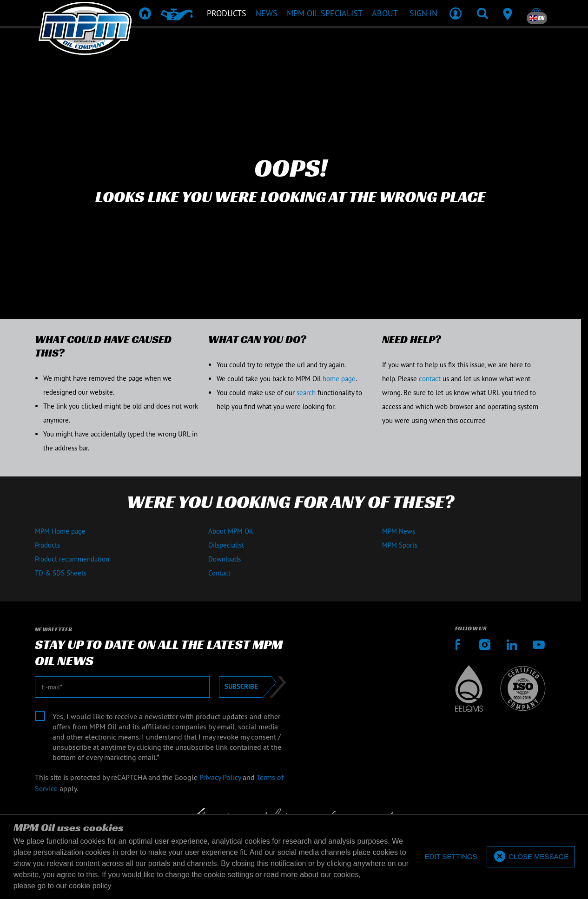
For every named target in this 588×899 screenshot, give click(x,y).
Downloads (225, 559)
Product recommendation (72, 559)
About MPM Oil (231, 531)
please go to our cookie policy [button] (63, 886)
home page (339, 379)
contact (430, 379)
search (306, 393)
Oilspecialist (226, 545)
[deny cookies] (451, 857)
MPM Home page (60, 531)
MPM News (399, 531)
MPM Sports (400, 545)
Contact (219, 573)
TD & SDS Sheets (61, 573)
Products (47, 545)
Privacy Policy (220, 777)
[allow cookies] (531, 857)
